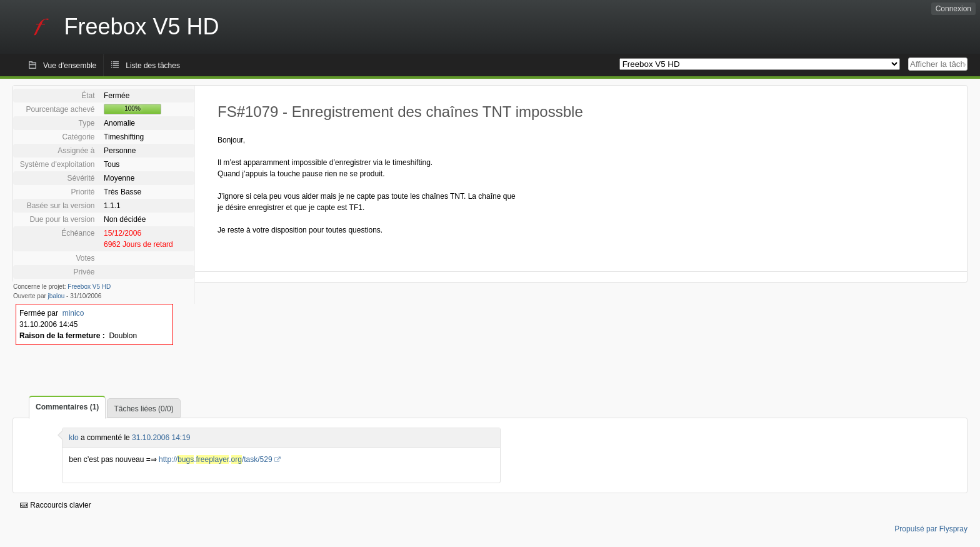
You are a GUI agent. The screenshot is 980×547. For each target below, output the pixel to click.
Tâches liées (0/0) (143, 409)
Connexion (953, 9)
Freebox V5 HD (89, 287)
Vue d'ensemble (70, 66)
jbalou (57, 296)
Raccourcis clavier (56, 505)
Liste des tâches (153, 66)
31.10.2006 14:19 (161, 438)
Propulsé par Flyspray (931, 529)
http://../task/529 (216, 459)
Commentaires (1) (67, 407)
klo (73, 438)
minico (73, 313)
